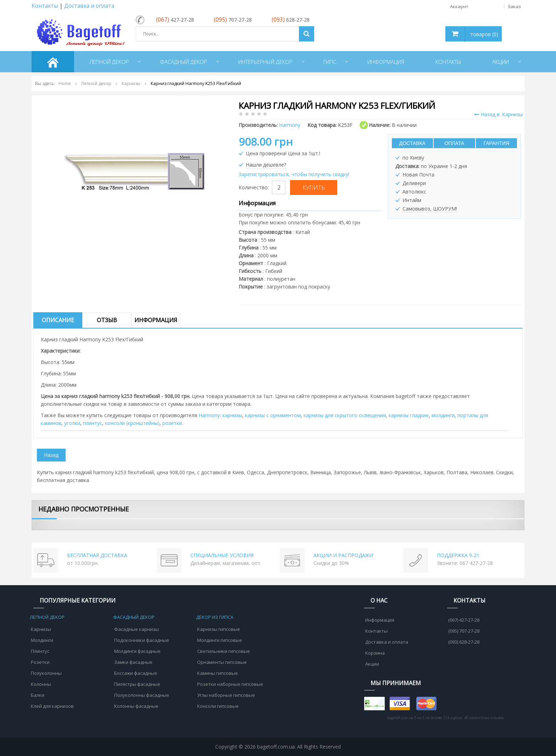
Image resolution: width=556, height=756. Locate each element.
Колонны (41, 684)
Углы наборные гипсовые (226, 695)
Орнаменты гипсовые (222, 662)
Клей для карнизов (52, 706)
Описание (58, 320)
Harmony (209, 415)
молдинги (443, 415)
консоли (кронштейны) (132, 423)
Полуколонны (46, 673)
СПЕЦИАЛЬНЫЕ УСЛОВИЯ (222, 555)
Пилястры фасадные (137, 684)
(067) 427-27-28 (464, 620)
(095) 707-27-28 (464, 631)
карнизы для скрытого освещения (345, 415)
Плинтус (40, 651)
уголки (72, 423)
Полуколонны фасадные (142, 695)
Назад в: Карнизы (498, 114)
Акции (372, 664)
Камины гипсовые (218, 673)
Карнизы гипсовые (219, 629)
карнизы (232, 415)
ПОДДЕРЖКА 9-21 (458, 555)
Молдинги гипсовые (220, 640)
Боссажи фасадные (136, 673)
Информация (156, 320)
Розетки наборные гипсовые (230, 684)
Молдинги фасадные (137, 651)
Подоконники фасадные (142, 640)
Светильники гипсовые (224, 651)
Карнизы (41, 629)
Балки (38, 695)
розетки (172, 423)
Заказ (514, 6)
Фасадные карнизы (137, 629)
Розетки (40, 662)
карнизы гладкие (409, 415)
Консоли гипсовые (218, 706)
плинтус (93, 423)
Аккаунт (488, 6)
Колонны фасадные (136, 706)
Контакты (45, 6)
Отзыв (107, 320)
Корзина (375, 653)
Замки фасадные (133, 662)
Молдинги (42, 640)
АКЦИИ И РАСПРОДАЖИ (343, 555)
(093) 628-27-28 (464, 642)
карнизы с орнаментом (273, 415)
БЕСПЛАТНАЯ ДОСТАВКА (97, 555)
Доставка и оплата (89, 6)
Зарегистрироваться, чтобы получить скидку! (294, 174)
